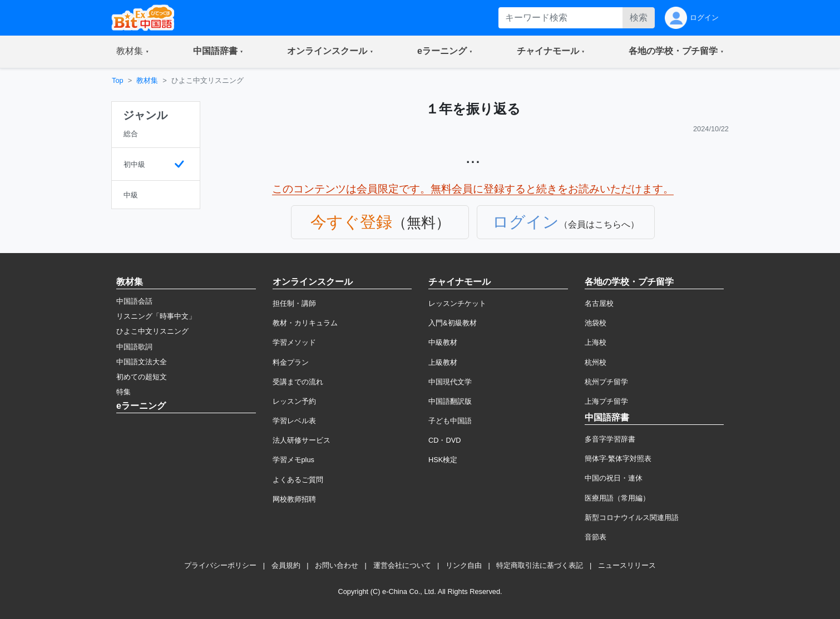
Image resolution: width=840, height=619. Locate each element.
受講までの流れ (298, 382)
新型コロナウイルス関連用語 (632, 518)
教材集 (147, 80)
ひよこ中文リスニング (152, 331)
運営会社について (402, 565)
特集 (123, 392)
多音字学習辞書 (610, 439)
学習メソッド (294, 342)
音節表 (596, 537)
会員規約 (286, 565)
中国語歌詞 (134, 347)
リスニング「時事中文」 (156, 316)
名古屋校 (599, 303)
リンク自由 (464, 565)
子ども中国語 (450, 421)
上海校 (596, 342)
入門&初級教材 (453, 323)
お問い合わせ (337, 565)
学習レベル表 (294, 421)
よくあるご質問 (298, 480)
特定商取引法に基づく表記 (540, 565)
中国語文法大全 (142, 362)
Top (118, 80)
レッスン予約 (294, 401)
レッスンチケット (457, 303)
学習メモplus (293, 460)
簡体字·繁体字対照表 (618, 459)
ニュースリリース (627, 565)
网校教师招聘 (294, 499)
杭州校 (596, 362)
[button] (133, 52)
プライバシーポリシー (220, 565)
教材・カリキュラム (305, 323)
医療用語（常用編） (617, 498)
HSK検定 (443, 460)
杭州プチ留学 (606, 382)
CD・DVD (445, 440)
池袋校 (596, 323)
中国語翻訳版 (450, 401)
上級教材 (443, 362)
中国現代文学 (450, 382)
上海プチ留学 (606, 401)
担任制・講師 (294, 303)
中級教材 (443, 342)
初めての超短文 (142, 377)
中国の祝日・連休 (614, 478)
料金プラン (291, 362)
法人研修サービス (302, 440)
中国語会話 (134, 301)
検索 (639, 18)
